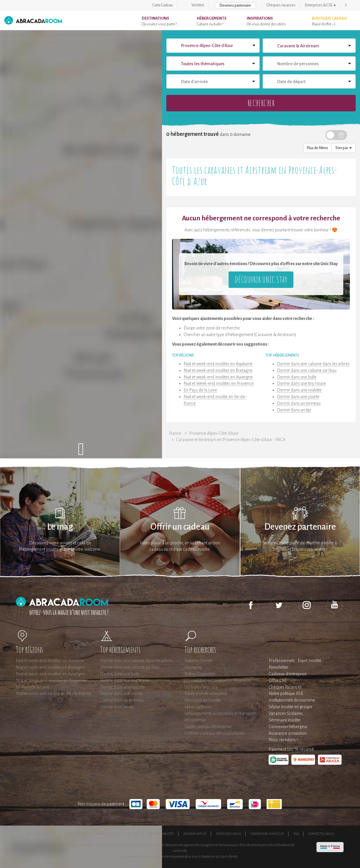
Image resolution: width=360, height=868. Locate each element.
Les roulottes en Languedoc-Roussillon (218, 680)
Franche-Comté (198, 661)
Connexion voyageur (267, 834)
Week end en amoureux (206, 693)
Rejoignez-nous (228, 834)
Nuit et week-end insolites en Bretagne (218, 370)
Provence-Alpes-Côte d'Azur (214, 433)
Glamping (193, 667)
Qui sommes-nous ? (41, 834)
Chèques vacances (281, 5)
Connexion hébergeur (288, 727)
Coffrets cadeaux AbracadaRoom (215, 733)
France (175, 433)
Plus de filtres (317, 148)
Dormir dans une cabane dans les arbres (313, 364)
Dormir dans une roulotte (299, 390)
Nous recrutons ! (283, 740)
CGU (136, 834)
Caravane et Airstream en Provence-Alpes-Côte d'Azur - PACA (231, 440)
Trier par (344, 148)
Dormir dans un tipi (294, 410)
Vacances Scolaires (286, 713)
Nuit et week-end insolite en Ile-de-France (53, 693)
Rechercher (261, 103)
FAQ (296, 834)
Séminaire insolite (284, 720)
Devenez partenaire (235, 5)
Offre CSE (278, 680)
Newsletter (278, 667)
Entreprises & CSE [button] (320, 5)
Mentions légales (110, 834)
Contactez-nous (321, 834)
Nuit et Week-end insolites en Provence (219, 383)
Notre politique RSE (286, 693)
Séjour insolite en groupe (291, 707)
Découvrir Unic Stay (261, 279)
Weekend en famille (203, 700)
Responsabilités (161, 834)
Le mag (60, 527)
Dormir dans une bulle (297, 377)
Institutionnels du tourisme (292, 700)
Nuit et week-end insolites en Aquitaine (218, 364)
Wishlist (198, 5)
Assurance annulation (288, 733)
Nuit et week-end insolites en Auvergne (218, 377)
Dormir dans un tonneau (299, 403)
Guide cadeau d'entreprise (208, 727)
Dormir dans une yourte (298, 397)
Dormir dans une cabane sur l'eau (307, 370)
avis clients (229, 856)
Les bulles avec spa (201, 687)
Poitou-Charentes (200, 674)
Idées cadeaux (198, 707)
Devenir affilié (195, 834)
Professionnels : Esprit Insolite (295, 661)
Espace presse (76, 834)
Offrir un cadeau (180, 527)
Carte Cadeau (163, 5)
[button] (346, 5)
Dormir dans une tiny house (301, 383)
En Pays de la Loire (200, 390)
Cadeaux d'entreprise (288, 674)
